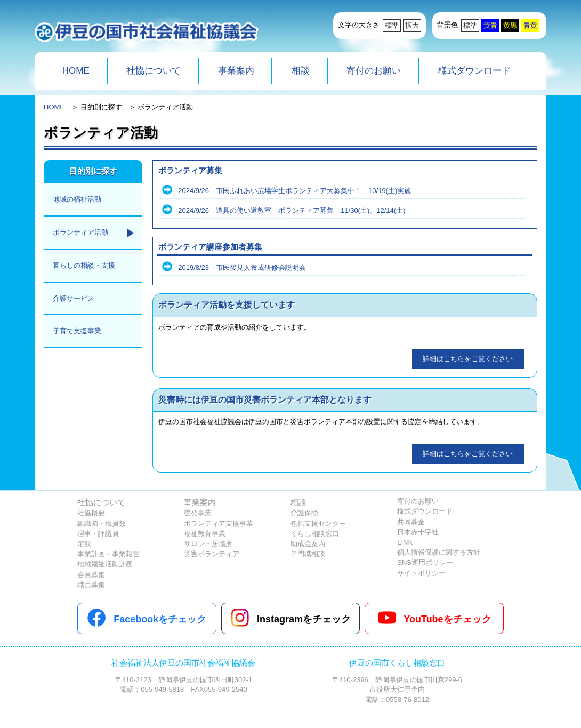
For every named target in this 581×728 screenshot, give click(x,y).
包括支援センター (318, 523)
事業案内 (236, 71)
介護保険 (304, 513)
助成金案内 (308, 544)
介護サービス (74, 298)
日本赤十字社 (418, 532)
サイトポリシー (421, 573)
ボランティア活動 (80, 232)
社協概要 (91, 513)
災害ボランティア (212, 554)
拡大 (412, 25)
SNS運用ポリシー (425, 562)
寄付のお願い (374, 71)
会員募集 (91, 575)
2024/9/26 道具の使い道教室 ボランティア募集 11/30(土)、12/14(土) (292, 210)
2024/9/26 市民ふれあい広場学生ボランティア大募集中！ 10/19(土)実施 (294, 191)
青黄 (530, 25)
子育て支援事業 (77, 331)
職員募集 (91, 585)
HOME (76, 71)
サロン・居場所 (208, 544)
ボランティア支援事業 (219, 523)
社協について (154, 71)
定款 (84, 544)
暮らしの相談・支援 (84, 265)
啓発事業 (198, 513)
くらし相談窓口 (315, 534)
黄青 (490, 25)
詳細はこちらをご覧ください (468, 359)
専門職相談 (308, 554)
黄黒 (510, 25)
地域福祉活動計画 (105, 564)
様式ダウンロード (474, 71)
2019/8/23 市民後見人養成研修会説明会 (242, 267)
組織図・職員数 (102, 523)
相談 (301, 71)
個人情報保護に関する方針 (439, 552)
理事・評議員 (98, 534)
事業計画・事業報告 (108, 554)
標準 (392, 25)
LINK (405, 542)
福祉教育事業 (205, 534)
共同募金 (411, 522)
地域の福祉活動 (77, 199)
